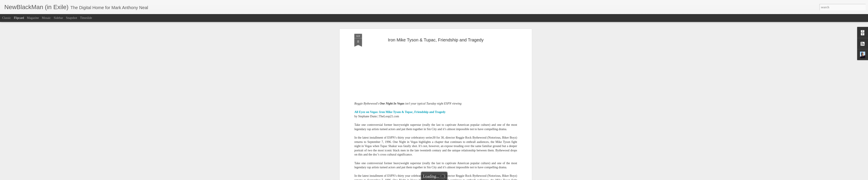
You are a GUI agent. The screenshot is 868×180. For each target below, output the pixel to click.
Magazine (33, 18)
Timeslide (86, 18)
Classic (7, 18)
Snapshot (72, 18)
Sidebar (58, 18)
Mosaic (46, 18)
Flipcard (19, 18)
